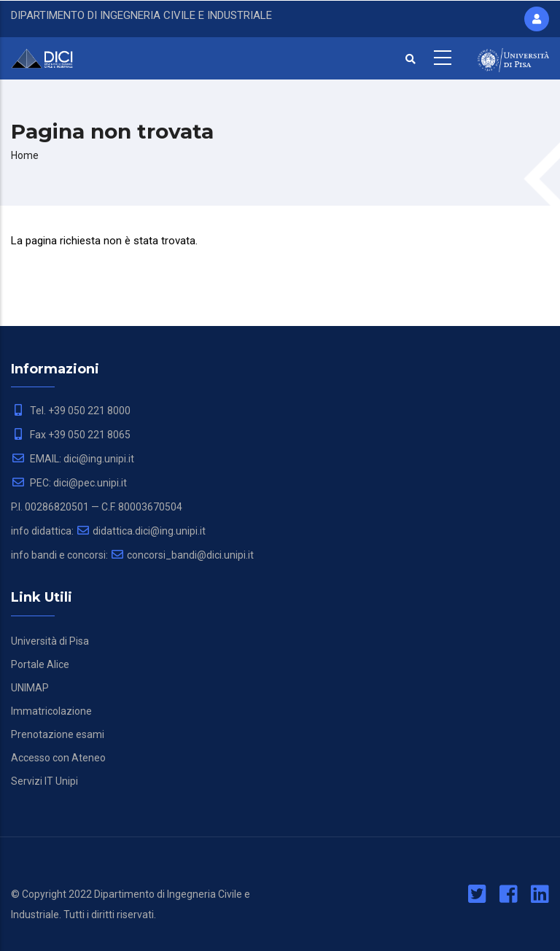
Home (25, 155)
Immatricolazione (51, 711)
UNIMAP (30, 688)
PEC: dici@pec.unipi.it (69, 483)
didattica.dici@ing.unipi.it (141, 531)
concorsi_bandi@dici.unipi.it (182, 555)
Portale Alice (40, 664)
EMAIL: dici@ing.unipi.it (73, 459)
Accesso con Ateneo (58, 758)
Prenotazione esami (58, 734)
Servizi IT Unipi (44, 781)
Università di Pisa (50, 641)
